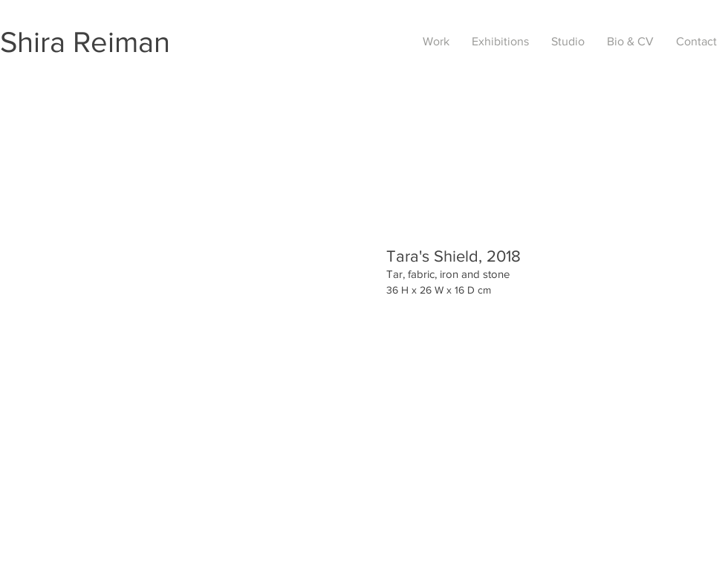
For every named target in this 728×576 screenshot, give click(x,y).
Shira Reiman (85, 42)
